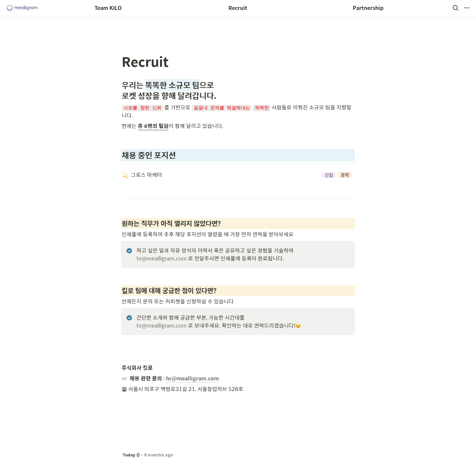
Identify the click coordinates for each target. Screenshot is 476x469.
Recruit (238, 8)
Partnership (368, 8)
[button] (456, 8)
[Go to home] (22, 8)
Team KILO (108, 8)
